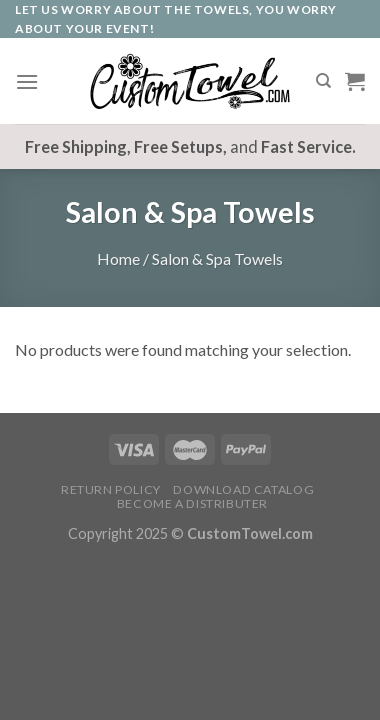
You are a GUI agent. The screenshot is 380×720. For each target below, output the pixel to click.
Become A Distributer (192, 503)
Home (118, 258)
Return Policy (111, 489)
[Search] (323, 81)
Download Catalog (243, 489)
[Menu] (27, 81)
